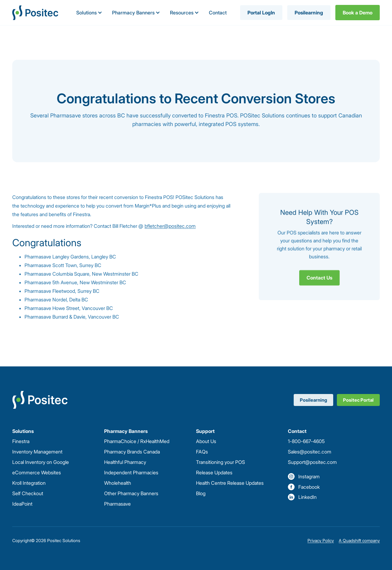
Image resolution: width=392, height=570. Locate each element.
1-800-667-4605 (306, 441)
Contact (218, 13)
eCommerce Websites (37, 472)
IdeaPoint (22, 504)
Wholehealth (118, 483)
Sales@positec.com (310, 452)
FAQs (202, 452)
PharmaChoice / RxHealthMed (137, 441)
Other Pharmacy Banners (131, 493)
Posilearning (309, 13)
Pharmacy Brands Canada (132, 452)
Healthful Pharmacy (125, 462)
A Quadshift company (359, 540)
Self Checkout (28, 493)
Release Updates (214, 472)
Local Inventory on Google (41, 462)
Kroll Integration (29, 483)
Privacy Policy (321, 540)
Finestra (21, 441)
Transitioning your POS (221, 462)
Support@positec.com (312, 462)
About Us (206, 441)
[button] (89, 13)
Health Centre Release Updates (230, 483)
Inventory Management (37, 452)
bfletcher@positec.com (170, 226)
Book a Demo (358, 13)
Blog (201, 493)
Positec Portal (358, 400)
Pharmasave (117, 504)
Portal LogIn (261, 13)
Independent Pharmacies (131, 472)
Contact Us (319, 277)
